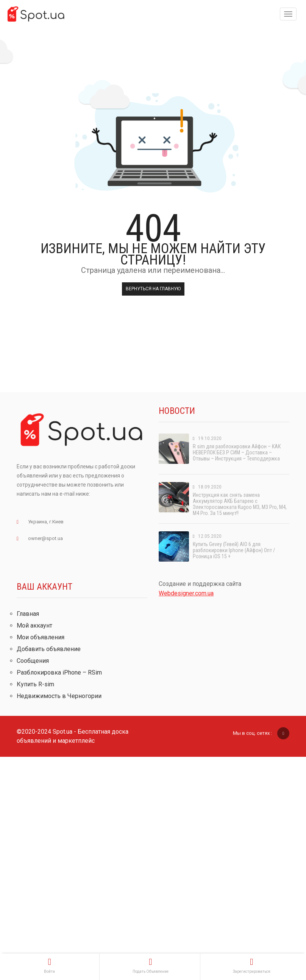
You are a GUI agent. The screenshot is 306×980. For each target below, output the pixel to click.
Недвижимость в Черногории (59, 696)
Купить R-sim (35, 684)
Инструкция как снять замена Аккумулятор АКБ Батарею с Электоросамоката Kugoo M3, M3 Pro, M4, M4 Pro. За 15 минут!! (240, 504)
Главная (28, 614)
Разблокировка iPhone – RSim (59, 672)
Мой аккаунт (34, 625)
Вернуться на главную (153, 289)
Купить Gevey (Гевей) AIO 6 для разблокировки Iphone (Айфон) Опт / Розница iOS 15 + (234, 550)
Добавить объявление (49, 649)
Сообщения (33, 661)
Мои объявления (41, 637)
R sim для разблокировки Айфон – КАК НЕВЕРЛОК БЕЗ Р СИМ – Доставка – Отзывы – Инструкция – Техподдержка (237, 452)
